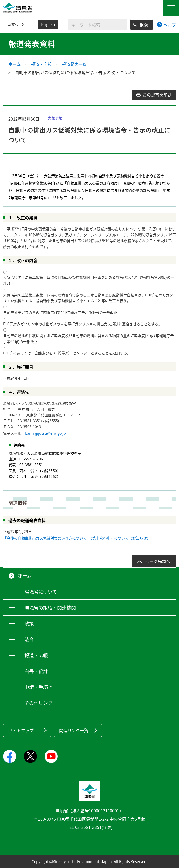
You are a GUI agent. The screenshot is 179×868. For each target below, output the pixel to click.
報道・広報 (41, 64)
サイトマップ (21, 730)
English (48, 24)
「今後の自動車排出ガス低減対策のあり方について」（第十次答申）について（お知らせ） (77, 538)
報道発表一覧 (74, 64)
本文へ (13, 24)
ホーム (15, 64)
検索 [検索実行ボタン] (144, 24)
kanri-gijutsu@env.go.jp (45, 433)
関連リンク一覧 (74, 730)
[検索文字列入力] (98, 25)
